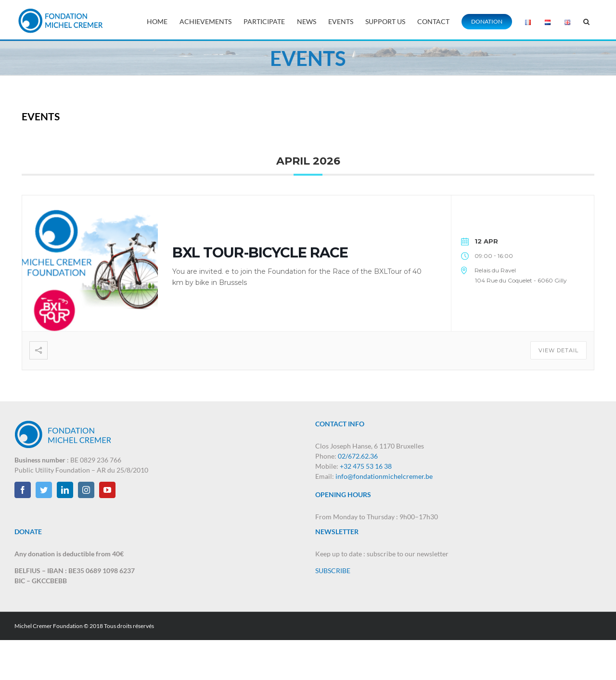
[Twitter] (44, 490)
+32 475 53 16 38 (366, 466)
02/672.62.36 (358, 456)
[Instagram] (86, 490)
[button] (586, 20)
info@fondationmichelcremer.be (384, 476)
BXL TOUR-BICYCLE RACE (260, 252)
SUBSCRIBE (333, 571)
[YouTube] (107, 490)
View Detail (558, 350)
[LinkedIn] (65, 490)
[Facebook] (23, 490)
